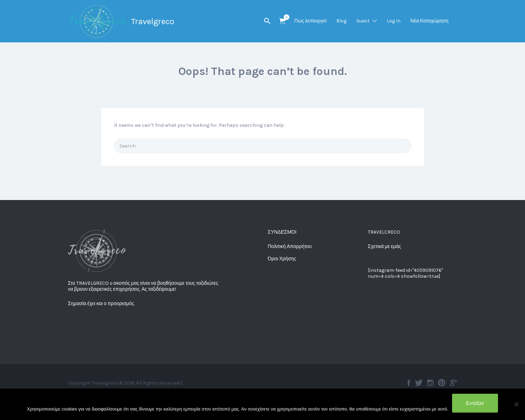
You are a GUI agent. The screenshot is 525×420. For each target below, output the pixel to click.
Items (285, 17)
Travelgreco (153, 21)
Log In (394, 21)
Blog (341, 21)
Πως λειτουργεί (310, 21)
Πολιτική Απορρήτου (290, 246)
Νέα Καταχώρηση (429, 21)
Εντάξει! (475, 403)
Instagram (430, 383)
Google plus (454, 383)
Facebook (409, 383)
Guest (363, 21)
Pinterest (442, 383)
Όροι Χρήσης (282, 259)
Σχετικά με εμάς (385, 246)
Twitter (419, 383)
